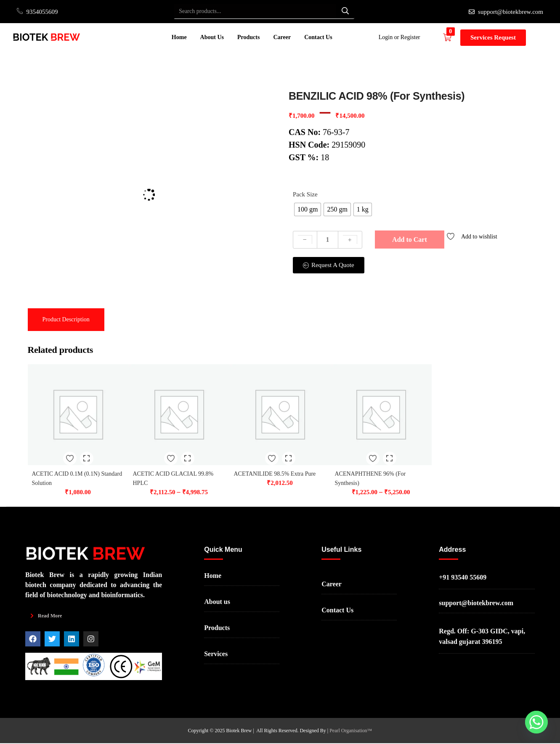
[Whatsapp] (536, 722)
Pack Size (305, 194)
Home (179, 37)
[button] (452, 37)
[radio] (308, 209)
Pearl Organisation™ (351, 731)
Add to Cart (410, 240)
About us (217, 602)
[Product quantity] (328, 240)
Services (216, 655)
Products (248, 37)
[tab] (66, 320)
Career (282, 37)
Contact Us (318, 37)
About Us (212, 37)
